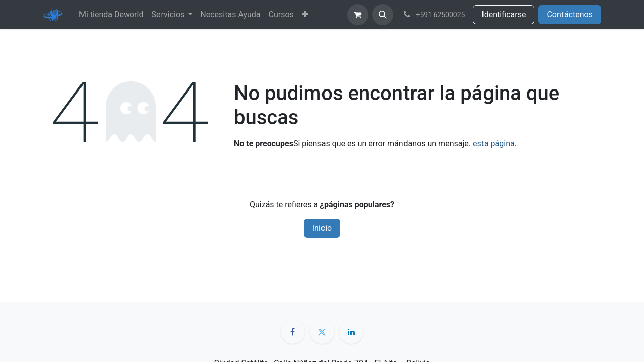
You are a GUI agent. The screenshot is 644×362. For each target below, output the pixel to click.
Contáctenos (570, 14)
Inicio (322, 228)
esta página (494, 144)
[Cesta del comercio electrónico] (358, 15)
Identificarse (504, 14)
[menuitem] (111, 15)
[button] (383, 15)
